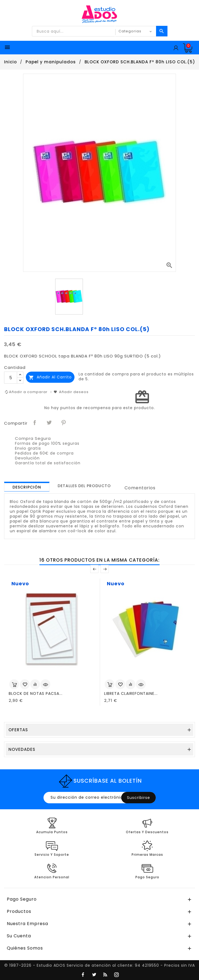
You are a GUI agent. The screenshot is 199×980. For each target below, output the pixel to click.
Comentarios (140, 488)
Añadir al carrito (50, 377)
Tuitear (49, 423)
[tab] (27, 487)
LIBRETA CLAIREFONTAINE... (131, 693)
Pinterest (64, 423)
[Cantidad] (11, 378)
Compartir (35, 423)
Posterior (105, 569)
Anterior (94, 569)
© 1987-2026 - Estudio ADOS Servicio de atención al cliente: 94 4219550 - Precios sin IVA (100, 965)
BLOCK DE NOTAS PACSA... (36, 693)
